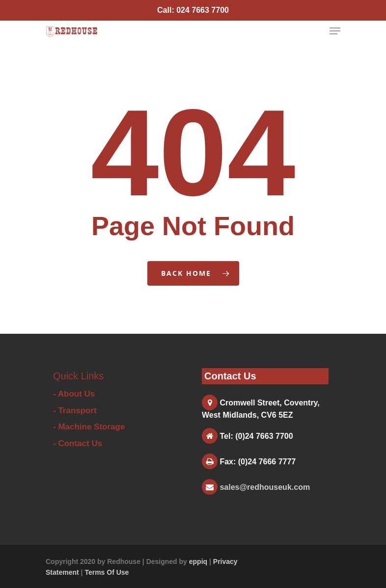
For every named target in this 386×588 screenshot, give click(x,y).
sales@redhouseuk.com (265, 487)
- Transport (75, 411)
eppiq (198, 561)
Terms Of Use (107, 572)
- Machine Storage (89, 427)
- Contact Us (78, 443)
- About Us (74, 394)
